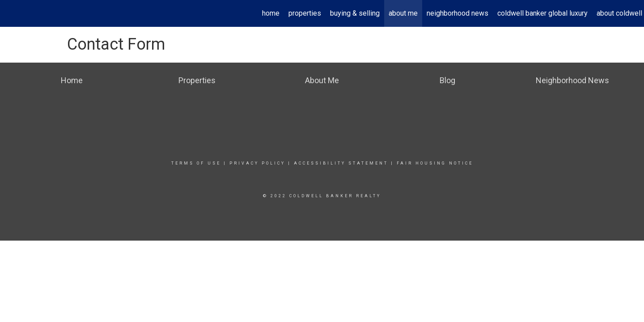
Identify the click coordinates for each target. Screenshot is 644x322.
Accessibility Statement (341, 163)
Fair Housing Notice (435, 163)
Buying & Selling (355, 13)
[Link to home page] (11, 13)
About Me (403, 13)
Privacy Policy (257, 163)
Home (271, 13)
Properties (305, 13)
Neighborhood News (458, 13)
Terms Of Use (196, 163)
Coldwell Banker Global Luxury (542, 13)
